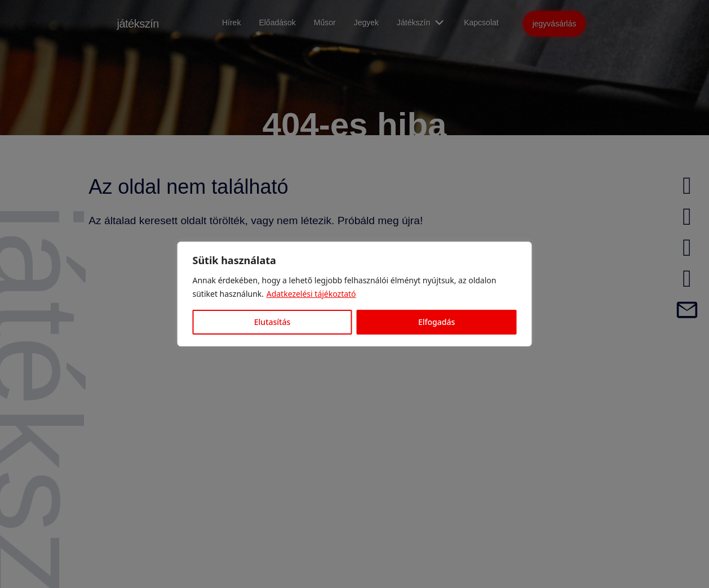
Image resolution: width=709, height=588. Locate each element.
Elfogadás (437, 322)
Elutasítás (272, 322)
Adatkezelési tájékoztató (311, 294)
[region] (354, 294)
